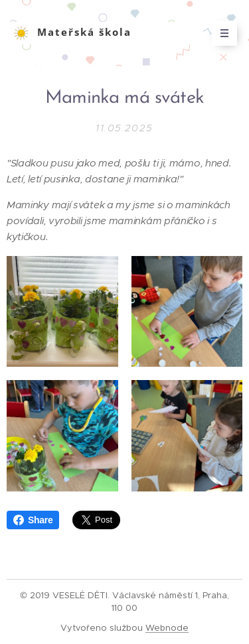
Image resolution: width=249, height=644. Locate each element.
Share (33, 520)
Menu (220, 33)
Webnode (167, 628)
